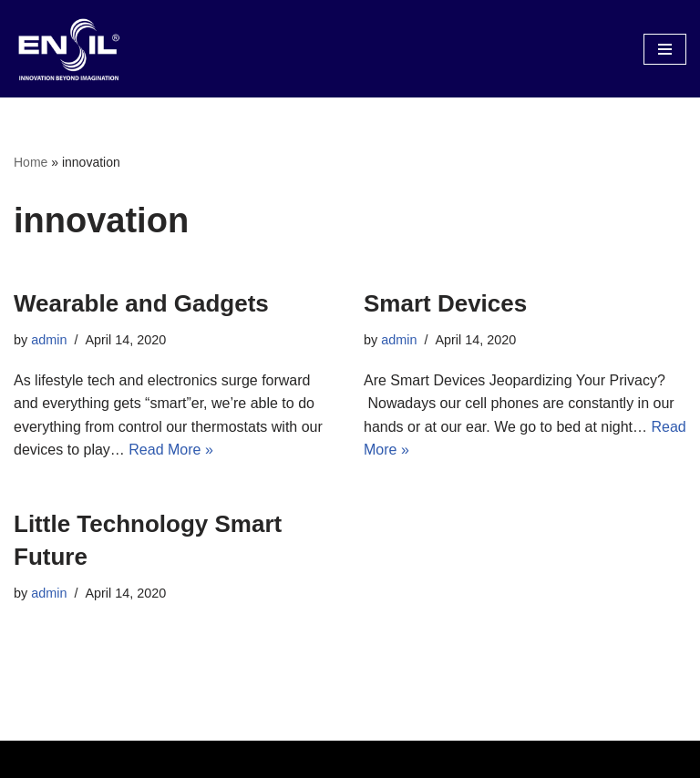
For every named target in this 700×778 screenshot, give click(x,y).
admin (49, 340)
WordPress (413, 759)
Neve (268, 759)
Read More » (171, 450)
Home (31, 162)
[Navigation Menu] (665, 49)
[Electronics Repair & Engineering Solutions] (68, 49)
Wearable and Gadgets (141, 303)
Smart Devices (445, 303)
